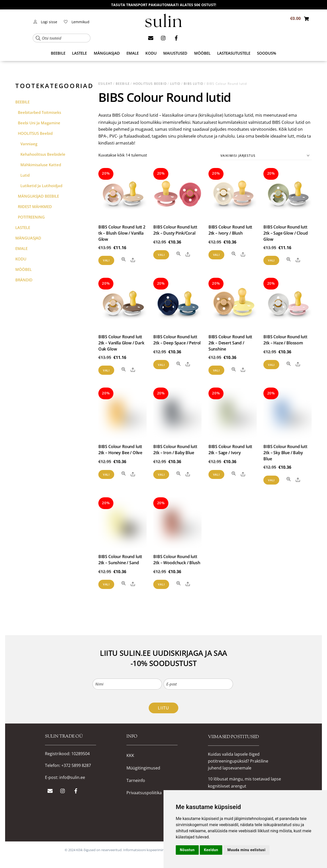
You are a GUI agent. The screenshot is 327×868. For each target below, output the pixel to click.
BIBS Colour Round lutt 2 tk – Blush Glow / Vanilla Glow (122, 233)
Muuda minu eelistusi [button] (246, 850)
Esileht (105, 84)
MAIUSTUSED (175, 53)
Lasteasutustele (234, 53)
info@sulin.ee (72, 777)
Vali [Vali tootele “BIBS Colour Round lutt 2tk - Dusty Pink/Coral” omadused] (161, 255)
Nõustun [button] (187, 850)
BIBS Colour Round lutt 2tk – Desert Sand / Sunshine (230, 343)
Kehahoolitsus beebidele (43, 154)
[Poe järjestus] (266, 156)
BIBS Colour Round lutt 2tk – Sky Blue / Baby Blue (285, 453)
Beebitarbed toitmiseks (39, 112)
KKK (130, 756)
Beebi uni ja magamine (39, 123)
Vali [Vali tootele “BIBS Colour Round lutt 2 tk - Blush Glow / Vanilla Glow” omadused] (106, 260)
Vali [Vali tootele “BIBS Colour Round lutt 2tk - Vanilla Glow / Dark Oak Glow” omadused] (106, 370)
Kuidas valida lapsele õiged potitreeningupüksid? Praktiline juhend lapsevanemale (238, 761)
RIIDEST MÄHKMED (35, 207)
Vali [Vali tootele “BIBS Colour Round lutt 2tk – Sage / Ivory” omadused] (216, 474)
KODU (151, 53)
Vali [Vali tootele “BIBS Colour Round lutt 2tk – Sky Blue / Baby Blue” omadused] (271, 480)
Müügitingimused (143, 768)
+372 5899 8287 (76, 765)
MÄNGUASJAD (107, 53)
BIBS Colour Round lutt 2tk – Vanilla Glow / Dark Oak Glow (121, 343)
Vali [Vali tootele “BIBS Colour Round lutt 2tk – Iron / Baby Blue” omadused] (161, 474)
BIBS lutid (194, 84)
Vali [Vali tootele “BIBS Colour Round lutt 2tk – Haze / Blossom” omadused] (271, 365)
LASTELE (79, 53)
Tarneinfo (136, 781)
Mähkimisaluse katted (41, 165)
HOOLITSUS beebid (150, 84)
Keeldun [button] (211, 850)
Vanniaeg (29, 144)
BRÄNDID (24, 280)
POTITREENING (31, 217)
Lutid (175, 84)
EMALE (133, 53)
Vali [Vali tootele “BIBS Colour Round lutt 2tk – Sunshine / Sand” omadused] (106, 584)
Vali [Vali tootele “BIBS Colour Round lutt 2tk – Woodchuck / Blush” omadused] (161, 584)
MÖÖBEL (202, 53)
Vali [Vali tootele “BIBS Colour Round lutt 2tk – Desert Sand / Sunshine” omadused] (216, 370)
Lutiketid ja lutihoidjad (41, 186)
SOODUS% (267, 53)
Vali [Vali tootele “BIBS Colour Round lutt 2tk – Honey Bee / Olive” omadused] (106, 474)
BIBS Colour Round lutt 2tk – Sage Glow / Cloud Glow (285, 233)
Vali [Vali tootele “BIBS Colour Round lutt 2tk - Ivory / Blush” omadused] (216, 255)
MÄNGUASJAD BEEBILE (38, 196)
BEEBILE (58, 53)
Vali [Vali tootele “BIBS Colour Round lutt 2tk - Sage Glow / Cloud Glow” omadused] (271, 260)
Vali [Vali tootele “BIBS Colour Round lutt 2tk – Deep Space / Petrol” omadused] (161, 365)
